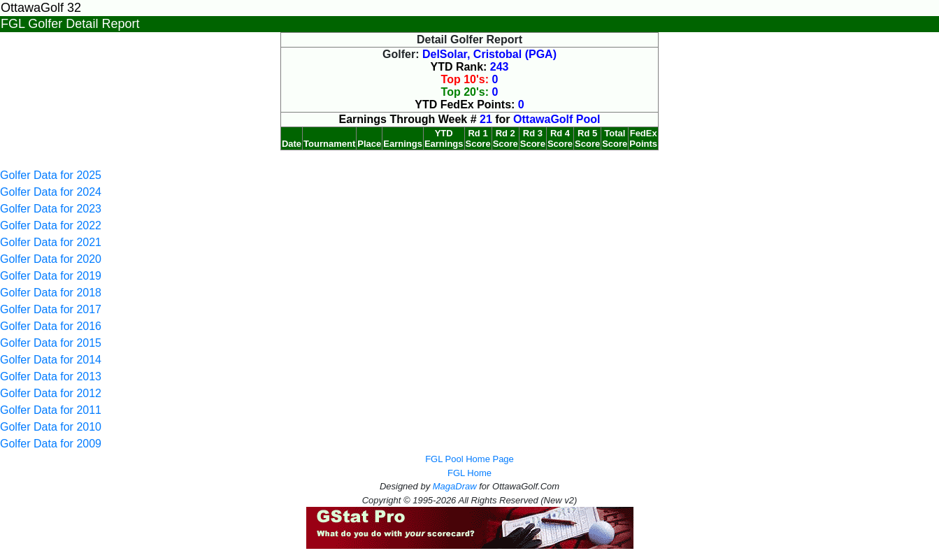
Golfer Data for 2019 (51, 276)
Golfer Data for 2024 (51, 192)
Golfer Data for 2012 (51, 393)
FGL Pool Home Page (469, 459)
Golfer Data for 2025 (51, 175)
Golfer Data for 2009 (51, 444)
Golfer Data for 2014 (51, 360)
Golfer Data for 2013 (51, 376)
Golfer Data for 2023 (51, 209)
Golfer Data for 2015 (51, 343)
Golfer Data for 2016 (51, 326)
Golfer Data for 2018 (51, 293)
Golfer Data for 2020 (51, 259)
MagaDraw (455, 486)
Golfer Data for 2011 (51, 410)
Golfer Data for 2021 (51, 242)
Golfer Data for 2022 (51, 225)
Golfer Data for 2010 (51, 427)
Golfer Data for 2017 (51, 309)
